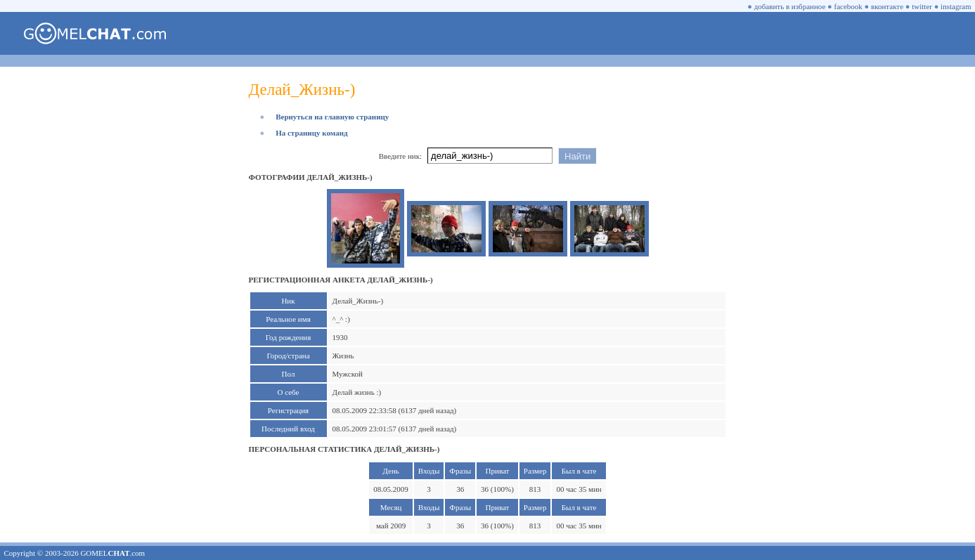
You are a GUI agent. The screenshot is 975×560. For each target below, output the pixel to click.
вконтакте (887, 6)
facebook (848, 6)
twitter (922, 6)
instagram (956, 6)
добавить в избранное (790, 6)
